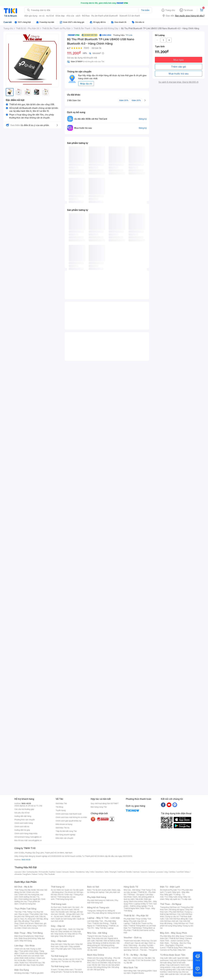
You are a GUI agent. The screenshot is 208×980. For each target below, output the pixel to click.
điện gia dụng (31, 16)
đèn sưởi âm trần (172, 974)
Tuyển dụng (61, 810)
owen (59, 872)
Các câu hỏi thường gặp (24, 809)
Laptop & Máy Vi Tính (143, 904)
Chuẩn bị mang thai (28, 904)
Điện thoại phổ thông (28, 938)
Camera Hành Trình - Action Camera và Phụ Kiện (176, 941)
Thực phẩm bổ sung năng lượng (177, 925)
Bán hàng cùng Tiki (99, 807)
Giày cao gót (56, 929)
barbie (52, 872)
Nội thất (99, 941)
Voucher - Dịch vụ (133, 938)
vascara (18, 872)
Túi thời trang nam (60, 966)
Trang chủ (170, 10)
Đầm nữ (60, 890)
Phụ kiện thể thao (176, 912)
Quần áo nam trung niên (66, 919)
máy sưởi (164, 958)
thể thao (86, 16)
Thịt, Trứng (27, 912)
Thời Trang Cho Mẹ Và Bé (25, 890)
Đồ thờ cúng (97, 948)
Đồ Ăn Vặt (96, 965)
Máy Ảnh (182, 950)
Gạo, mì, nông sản (28, 919)
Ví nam (54, 970)
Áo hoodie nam (62, 912)
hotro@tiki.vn (36, 837)
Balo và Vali (93, 887)
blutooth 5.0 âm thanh (130, 16)
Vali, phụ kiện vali (113, 892)
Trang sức (91, 911)
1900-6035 (26, 803)
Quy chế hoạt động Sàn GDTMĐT (105, 803)
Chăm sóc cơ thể (27, 953)
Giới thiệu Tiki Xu (63, 828)
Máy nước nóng (176, 897)
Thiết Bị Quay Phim (175, 948)
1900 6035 (26, 860)
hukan (35, 874)
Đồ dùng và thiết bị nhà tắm (104, 943)
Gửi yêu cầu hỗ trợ (22, 813)
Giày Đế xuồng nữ (67, 936)
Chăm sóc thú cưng (95, 958)
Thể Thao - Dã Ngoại (171, 904)
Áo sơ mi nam (67, 910)
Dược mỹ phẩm (37, 965)
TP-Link (129, 35)
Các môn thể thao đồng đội (177, 919)
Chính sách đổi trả (22, 827)
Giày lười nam (56, 944)
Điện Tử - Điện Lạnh (170, 887)
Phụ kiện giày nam (63, 949)
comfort (180, 872)
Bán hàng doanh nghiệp (66, 835)
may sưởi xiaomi (173, 965)
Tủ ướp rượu (186, 899)
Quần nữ (68, 890)
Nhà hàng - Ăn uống (137, 945)
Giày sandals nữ (65, 931)
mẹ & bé (50, 16)
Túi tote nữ (66, 961)
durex (72, 872)
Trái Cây (18, 912)
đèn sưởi (173, 958)
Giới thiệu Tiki (61, 803)
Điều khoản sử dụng (64, 824)
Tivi (166, 897)
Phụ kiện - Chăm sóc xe (134, 958)
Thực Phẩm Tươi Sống (25, 909)
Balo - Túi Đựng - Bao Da (175, 943)
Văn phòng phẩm (145, 971)
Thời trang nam (58, 904)
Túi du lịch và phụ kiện (102, 890)
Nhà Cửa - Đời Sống (97, 933)
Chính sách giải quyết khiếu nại (68, 821)
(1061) (86, 48)
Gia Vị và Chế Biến (100, 963)
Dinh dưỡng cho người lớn (30, 899)
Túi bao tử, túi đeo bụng (73, 972)
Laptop (110, 928)
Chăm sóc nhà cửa (30, 928)
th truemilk (44, 872)
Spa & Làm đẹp (141, 943)
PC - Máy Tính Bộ (99, 928)
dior (24, 872)
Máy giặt (168, 895)
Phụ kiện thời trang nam (103, 901)
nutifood (121, 872)
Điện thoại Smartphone (24, 936)
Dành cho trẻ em (27, 923)
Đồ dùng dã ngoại (177, 910)
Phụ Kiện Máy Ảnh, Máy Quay (172, 936)
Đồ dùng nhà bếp (22, 973)
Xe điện (148, 958)
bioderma (80, 872)
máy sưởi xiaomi (179, 967)
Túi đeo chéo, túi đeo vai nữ (62, 959)
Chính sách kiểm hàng (24, 823)
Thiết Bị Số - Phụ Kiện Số (136, 916)
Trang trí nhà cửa (94, 936)
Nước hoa (24, 963)
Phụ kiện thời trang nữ (96, 900)
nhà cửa (70, 16)
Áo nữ (53, 890)
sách (78, 16)
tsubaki (52, 874)
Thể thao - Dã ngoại (136, 895)
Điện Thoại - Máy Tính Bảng (29, 933)
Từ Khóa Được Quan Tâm (173, 955)
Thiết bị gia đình (37, 973)
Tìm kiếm (145, 10)
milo (92, 872)
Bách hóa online (136, 901)
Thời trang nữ (58, 887)
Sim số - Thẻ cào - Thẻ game (145, 950)
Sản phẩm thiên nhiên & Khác (29, 957)
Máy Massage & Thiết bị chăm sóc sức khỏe (31, 955)
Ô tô (138, 960)
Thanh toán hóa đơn (132, 941)
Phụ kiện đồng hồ (99, 913)
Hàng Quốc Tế (131, 887)
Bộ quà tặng (99, 970)
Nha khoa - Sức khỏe (139, 948)
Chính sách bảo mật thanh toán (69, 814)
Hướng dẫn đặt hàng (23, 816)
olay (166, 872)
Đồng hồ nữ (102, 911)
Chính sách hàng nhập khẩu (26, 833)
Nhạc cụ (107, 948)
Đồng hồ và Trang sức (98, 907)
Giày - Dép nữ (58, 926)
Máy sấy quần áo (173, 899)
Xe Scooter (146, 960)
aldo (107, 872)
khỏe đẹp (60, 16)
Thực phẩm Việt (36, 914)
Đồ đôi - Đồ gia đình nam (70, 914)
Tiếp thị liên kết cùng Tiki (66, 831)
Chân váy (68, 895)
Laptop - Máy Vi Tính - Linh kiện (104, 918)
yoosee (160, 872)
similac (172, 872)
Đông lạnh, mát (32, 916)
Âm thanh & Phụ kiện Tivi (170, 890)
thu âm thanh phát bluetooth (105, 16)
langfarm (27, 874)
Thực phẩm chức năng (28, 951)
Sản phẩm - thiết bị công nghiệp (140, 905)
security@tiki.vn (35, 840)
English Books (138, 973)
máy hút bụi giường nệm (175, 968)
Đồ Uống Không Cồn (102, 967)
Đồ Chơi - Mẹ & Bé (23, 887)
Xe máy (131, 960)
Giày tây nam (69, 944)
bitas (187, 872)
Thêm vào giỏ (179, 67)
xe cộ (42, 16)
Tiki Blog (59, 807)
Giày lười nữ (73, 934)
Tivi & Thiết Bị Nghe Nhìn (138, 907)
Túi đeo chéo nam (66, 970)
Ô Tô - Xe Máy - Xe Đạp (135, 955)
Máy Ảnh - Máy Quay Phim (173, 933)
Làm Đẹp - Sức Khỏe (25, 946)
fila (46, 874)
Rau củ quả (24, 914)
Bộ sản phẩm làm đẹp (30, 964)
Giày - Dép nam (59, 941)
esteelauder (32, 872)
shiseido (18, 874)
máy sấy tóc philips (178, 960)
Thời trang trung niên (64, 899)
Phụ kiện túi (77, 961)
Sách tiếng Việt (130, 971)
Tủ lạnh (168, 892)
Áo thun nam (56, 907)
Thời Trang (146, 890)
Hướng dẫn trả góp (22, 830)
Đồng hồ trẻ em (114, 913)
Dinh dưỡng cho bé (27, 897)
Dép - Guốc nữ (69, 929)
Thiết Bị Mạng (102, 926)
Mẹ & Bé (139, 899)
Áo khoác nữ (70, 892)
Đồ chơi (40, 890)
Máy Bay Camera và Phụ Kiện (176, 949)
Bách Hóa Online (96, 955)
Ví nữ (77, 959)
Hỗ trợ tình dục (35, 963)
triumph (113, 872)
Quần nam (67, 907)
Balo (89, 890)
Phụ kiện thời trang (97, 897)
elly (87, 872)
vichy (41, 874)
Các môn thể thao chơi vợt (176, 920)
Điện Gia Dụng (22, 970)
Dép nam (64, 946)
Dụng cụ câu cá (172, 916)
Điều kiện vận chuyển (64, 838)
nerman (136, 872)
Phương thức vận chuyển (25, 820)
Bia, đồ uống (24, 921)
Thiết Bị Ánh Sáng (176, 938)
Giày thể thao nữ (181, 923)
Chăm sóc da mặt (22, 949)
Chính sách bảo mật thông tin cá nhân (71, 817)
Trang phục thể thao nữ (170, 907)
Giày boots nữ (60, 934)
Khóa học (146, 941)
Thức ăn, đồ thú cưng (28, 926)
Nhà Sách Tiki (131, 968)
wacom (144, 872)
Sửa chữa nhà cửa (99, 938)
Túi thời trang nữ (59, 956)
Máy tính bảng (26, 941)
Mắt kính (110, 900)
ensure (66, 872)
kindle (129, 872)
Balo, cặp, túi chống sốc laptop (104, 891)
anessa (152, 872)
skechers (99, 872)
